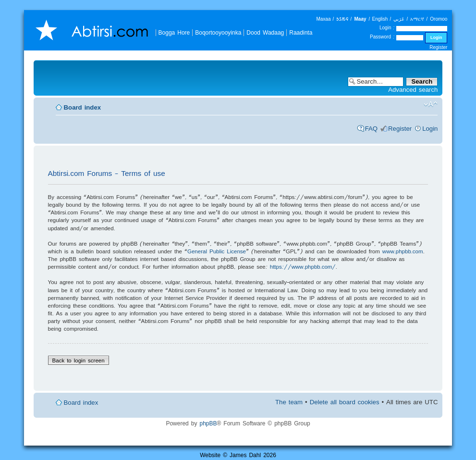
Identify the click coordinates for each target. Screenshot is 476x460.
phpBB (208, 423)
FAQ (371, 129)
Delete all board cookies (345, 402)
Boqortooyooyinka (218, 32)
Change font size (431, 104)
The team (289, 402)
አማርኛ (417, 19)
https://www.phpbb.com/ (303, 267)
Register (438, 47)
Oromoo (439, 19)
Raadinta (301, 32)
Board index (83, 107)
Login (430, 129)
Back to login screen (79, 360)
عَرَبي (399, 19)
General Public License (217, 251)
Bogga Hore (174, 32)
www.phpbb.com (403, 251)
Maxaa (323, 19)
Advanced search (413, 90)
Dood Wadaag (265, 32)
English (380, 19)
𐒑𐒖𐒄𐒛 (342, 19)
